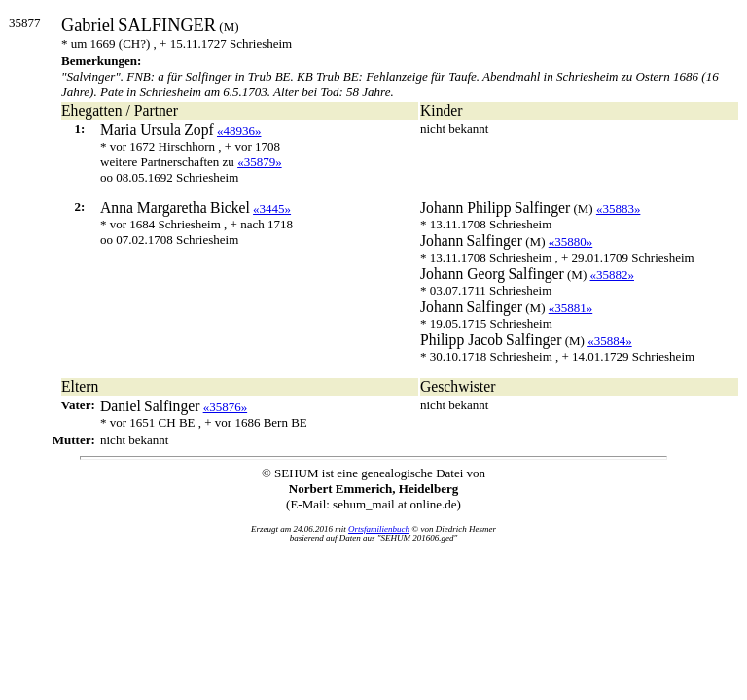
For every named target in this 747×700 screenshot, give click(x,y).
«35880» (571, 242)
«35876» (226, 407)
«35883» (619, 209)
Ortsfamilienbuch (379, 529)
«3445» (272, 209)
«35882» (612, 275)
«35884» (610, 341)
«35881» (571, 308)
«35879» (260, 162)
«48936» (239, 131)
